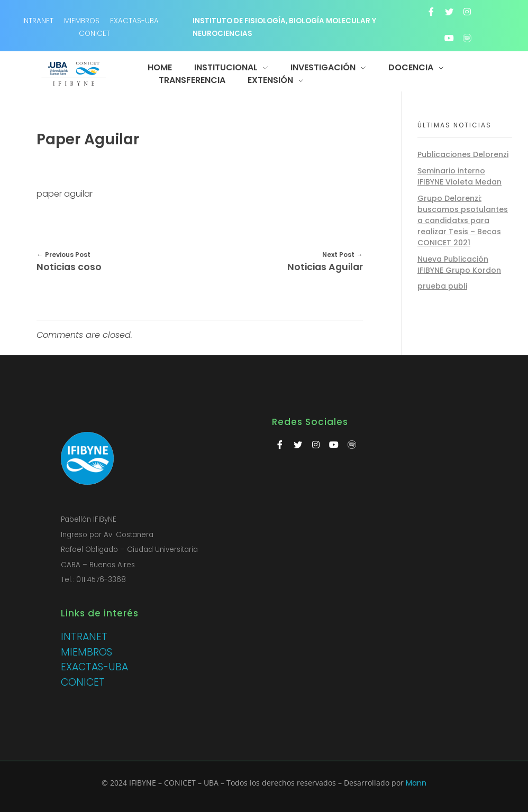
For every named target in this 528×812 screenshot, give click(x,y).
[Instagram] (467, 12)
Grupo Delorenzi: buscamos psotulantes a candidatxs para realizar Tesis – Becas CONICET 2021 (463, 220)
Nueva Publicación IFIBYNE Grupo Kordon (459, 265)
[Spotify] (467, 38)
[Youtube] (449, 38)
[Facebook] (431, 12)
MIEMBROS (82, 21)
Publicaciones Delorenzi (463, 154)
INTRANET (84, 637)
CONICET (94, 34)
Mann (416, 783)
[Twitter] (449, 12)
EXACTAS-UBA (134, 21)
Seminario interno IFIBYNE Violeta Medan (459, 176)
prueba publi (442, 286)
